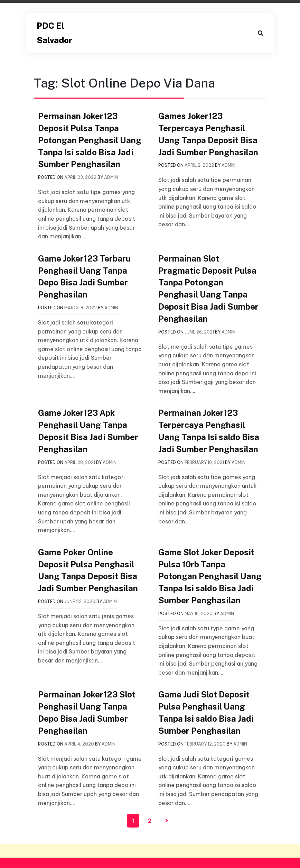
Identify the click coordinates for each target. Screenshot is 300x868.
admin (111, 177)
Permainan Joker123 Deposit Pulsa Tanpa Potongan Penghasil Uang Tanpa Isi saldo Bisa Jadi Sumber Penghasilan (90, 140)
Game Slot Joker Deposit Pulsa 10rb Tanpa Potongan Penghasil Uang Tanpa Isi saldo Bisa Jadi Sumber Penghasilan (210, 576)
